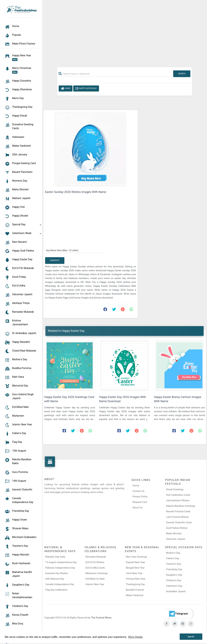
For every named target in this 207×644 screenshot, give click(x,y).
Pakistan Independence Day (60, 568)
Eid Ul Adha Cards (95, 568)
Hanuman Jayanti (176, 539)
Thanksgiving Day (135, 584)
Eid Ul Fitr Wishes (95, 562)
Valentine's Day (174, 586)
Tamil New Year (134, 573)
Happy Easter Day (86, 89)
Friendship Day (174, 569)
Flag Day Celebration (56, 590)
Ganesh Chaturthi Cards (179, 522)
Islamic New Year (95, 584)
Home (66, 89)
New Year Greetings (136, 557)
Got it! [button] (191, 637)
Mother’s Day (173, 553)
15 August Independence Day (61, 562)
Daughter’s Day (174, 575)
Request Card (140, 502)
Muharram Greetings (97, 573)
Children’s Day (174, 580)
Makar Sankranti (135, 595)
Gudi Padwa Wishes (177, 528)
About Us (138, 508)
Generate (55, 260)
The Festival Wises (101, 618)
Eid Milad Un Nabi (95, 579)
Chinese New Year (136, 579)
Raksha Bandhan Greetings (181, 506)
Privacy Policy (140, 497)
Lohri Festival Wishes (177, 517)
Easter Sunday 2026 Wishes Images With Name (76, 192)
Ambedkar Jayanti (176, 591)
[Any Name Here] (76, 250)
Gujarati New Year (135, 562)
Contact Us (139, 491)
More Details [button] (136, 637)
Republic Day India (55, 557)
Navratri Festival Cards (178, 511)
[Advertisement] (125, 32)
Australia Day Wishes (57, 573)
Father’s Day (173, 558)
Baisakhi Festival (135, 590)
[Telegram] (178, 614)
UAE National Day (55, 579)
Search (182, 74)
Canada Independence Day (60, 584)
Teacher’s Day (174, 564)
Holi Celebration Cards (178, 495)
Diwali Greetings (175, 489)
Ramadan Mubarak (96, 557)
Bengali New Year (135, 568)
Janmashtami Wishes (178, 500)
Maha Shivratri (174, 533)
